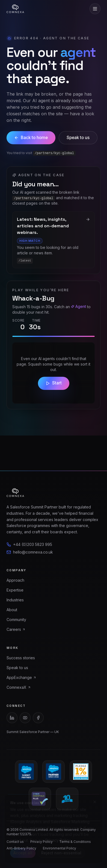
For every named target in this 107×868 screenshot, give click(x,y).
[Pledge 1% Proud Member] (81, 772)
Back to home (31, 138)
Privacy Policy (41, 842)
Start (54, 383)
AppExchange (21, 677)
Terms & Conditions (75, 842)
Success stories (21, 658)
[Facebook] (38, 718)
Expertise (15, 590)
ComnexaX (19, 687)
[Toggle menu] (95, 9)
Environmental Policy (60, 848)
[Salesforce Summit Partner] (26, 772)
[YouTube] (25, 718)
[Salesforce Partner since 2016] (53, 772)
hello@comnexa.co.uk (30, 552)
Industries (15, 600)
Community (16, 620)
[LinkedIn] (12, 718)
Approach (15, 580)
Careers (16, 629)
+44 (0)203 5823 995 (29, 544)
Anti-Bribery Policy (21, 848)
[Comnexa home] (15, 9)
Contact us (15, 842)
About (12, 610)
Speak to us (78, 138)
